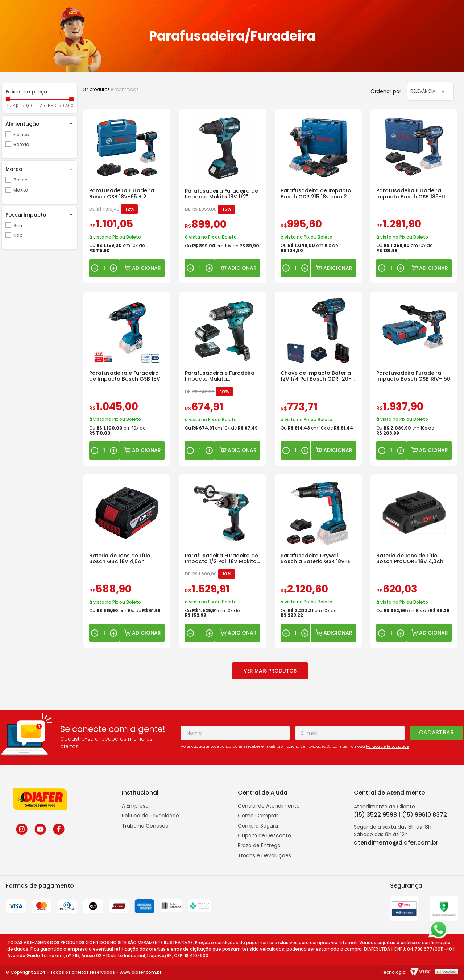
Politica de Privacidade (388, 747)
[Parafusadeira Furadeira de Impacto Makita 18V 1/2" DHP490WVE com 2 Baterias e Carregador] (223, 196)
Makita (21, 190)
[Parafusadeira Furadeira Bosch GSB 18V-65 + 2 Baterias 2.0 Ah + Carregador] (127, 196)
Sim (18, 225)
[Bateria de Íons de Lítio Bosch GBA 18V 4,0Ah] (127, 561)
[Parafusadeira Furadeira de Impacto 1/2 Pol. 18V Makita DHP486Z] (223, 561)
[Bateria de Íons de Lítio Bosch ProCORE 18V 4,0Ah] (414, 561)
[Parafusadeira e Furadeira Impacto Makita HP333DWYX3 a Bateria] (223, 379)
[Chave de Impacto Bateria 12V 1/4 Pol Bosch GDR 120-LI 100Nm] (318, 379)
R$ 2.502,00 (61, 106)
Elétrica (21, 135)
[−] (95, 268)
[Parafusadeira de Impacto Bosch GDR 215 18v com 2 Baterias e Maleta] (318, 196)
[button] (40, 124)
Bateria (21, 144)
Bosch (20, 180)
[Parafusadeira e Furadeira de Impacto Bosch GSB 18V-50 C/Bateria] (127, 379)
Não (18, 235)
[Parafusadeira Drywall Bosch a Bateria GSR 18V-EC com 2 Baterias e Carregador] (318, 561)
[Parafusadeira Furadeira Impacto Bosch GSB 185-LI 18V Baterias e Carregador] (414, 196)
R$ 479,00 (23, 106)
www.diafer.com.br (140, 972)
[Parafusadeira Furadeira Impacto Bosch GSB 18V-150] (414, 379)
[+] (113, 268)
